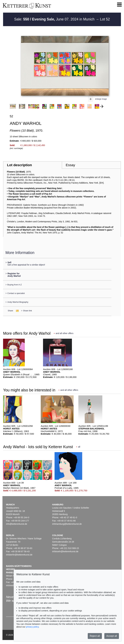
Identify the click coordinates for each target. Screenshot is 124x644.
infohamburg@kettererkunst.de (67, 524)
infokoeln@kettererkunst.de (65, 551)
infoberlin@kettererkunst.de (19, 555)
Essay (70, 165)
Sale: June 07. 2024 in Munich (55, 19)
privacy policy (32, 627)
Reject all (95, 636)
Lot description (20, 165)
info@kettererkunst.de (17, 524)
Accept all (112, 636)
